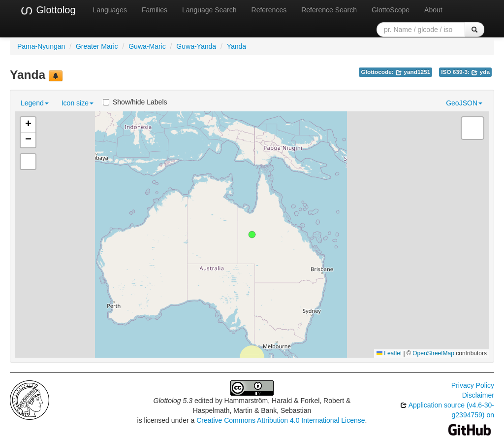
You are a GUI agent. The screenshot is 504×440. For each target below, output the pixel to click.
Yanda (236, 46)
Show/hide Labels (135, 102)
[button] (252, 235)
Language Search (209, 10)
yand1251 (413, 72)
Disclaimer (478, 395)
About (433, 10)
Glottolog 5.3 (173, 401)
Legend (35, 103)
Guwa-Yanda (196, 46)
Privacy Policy (473, 385)
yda (480, 72)
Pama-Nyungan (41, 46)
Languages (110, 10)
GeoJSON (464, 103)
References (269, 10)
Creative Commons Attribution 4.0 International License (281, 420)
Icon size (78, 103)
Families (155, 10)
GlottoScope (391, 10)
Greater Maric (97, 46)
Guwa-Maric (147, 46)
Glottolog (48, 10)
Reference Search (329, 10)
